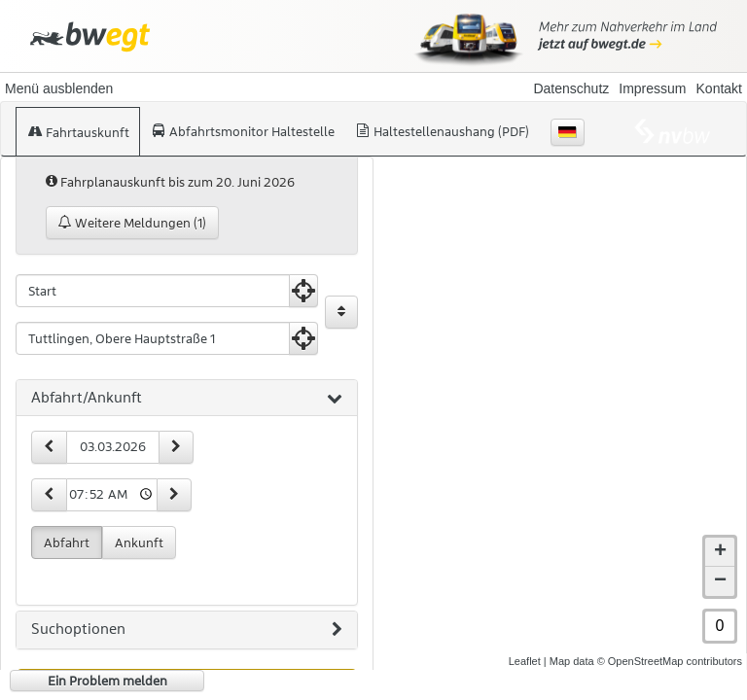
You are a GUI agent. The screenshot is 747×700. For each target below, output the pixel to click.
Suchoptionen (187, 630)
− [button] (720, 581)
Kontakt (719, 88)
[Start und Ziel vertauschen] (341, 312)
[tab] (187, 399)
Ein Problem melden (107, 681)
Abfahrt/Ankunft (187, 399)
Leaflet (525, 661)
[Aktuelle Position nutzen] (303, 291)
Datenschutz (571, 88)
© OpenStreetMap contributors (670, 661)
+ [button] (720, 552)
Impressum (652, 88)
